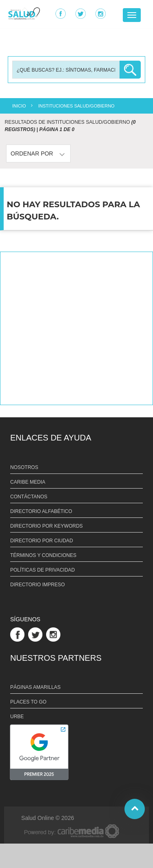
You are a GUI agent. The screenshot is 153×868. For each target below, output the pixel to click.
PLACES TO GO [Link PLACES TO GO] (28, 702)
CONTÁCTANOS (29, 497)
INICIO (19, 106)
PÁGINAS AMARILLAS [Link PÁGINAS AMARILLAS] (35, 687)
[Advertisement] (76, 328)
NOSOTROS (24, 467)
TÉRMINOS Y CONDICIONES (43, 555)
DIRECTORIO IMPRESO (38, 585)
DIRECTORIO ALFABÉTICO (41, 511)
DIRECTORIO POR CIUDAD (42, 541)
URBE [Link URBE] (17, 717)
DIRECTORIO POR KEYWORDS (47, 526)
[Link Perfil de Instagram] (54, 634)
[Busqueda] (66, 70)
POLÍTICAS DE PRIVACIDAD (42, 570)
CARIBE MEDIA (28, 482)
